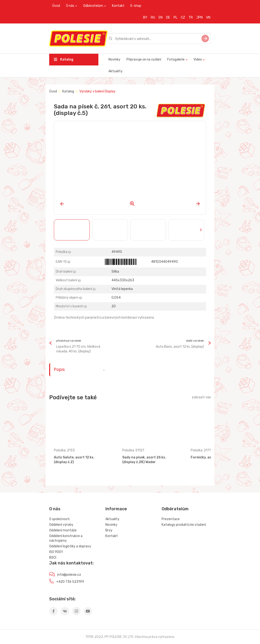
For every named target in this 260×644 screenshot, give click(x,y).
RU (153, 17)
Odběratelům (93, 6)
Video (198, 59)
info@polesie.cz (69, 575)
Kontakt (118, 6)
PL (175, 17)
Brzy (109, 530)
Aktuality (115, 71)
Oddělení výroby (61, 525)
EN (161, 17)
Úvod (56, 6)
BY (145, 17)
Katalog (64, 59)
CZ (183, 17)
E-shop (136, 6)
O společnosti (59, 519)
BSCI (53, 558)
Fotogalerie (176, 59)
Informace (116, 509)
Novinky (114, 59)
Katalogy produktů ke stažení (184, 525)
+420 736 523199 (70, 582)
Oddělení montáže (63, 530)
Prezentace (171, 519)
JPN (199, 17)
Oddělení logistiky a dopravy (70, 546)
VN (208, 17)
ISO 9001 (56, 552)
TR (191, 17)
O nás (70, 6)
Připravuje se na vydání (144, 59)
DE (168, 17)
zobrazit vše (201, 397)
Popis (59, 370)
